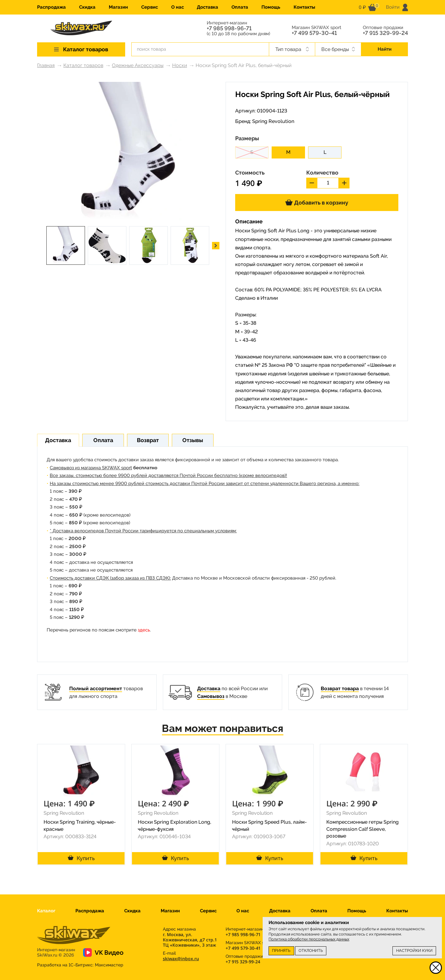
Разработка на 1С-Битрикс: (80, 965)
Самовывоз (211, 696)
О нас (178, 7)
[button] (216, 246)
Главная (46, 65)
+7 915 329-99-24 (385, 33)
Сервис (150, 7)
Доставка (208, 7)
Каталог (46, 911)
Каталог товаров (83, 65)
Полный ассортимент (96, 689)
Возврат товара (340, 689)
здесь (144, 630)
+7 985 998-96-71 (229, 28)
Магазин (118, 7)
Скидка (87, 7)
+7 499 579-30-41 (314, 33)
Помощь (271, 7)
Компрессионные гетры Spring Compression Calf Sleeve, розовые (362, 829)
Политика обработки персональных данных (309, 939)
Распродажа (51, 7)
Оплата (240, 7)
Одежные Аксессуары (138, 65)
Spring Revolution (273, 121)
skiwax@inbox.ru (181, 959)
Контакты (304, 7)
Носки (180, 65)
